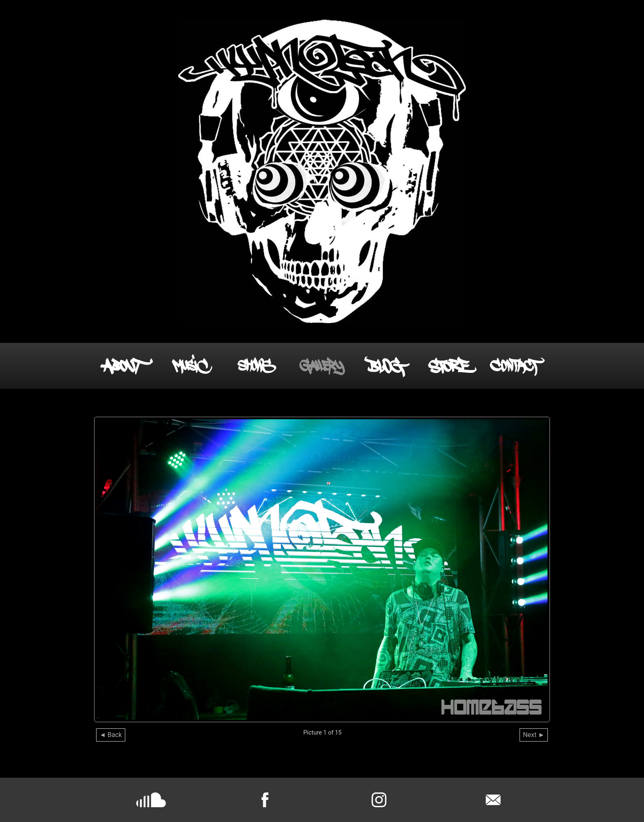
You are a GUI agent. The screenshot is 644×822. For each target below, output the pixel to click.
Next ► (534, 735)
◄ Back (111, 735)
